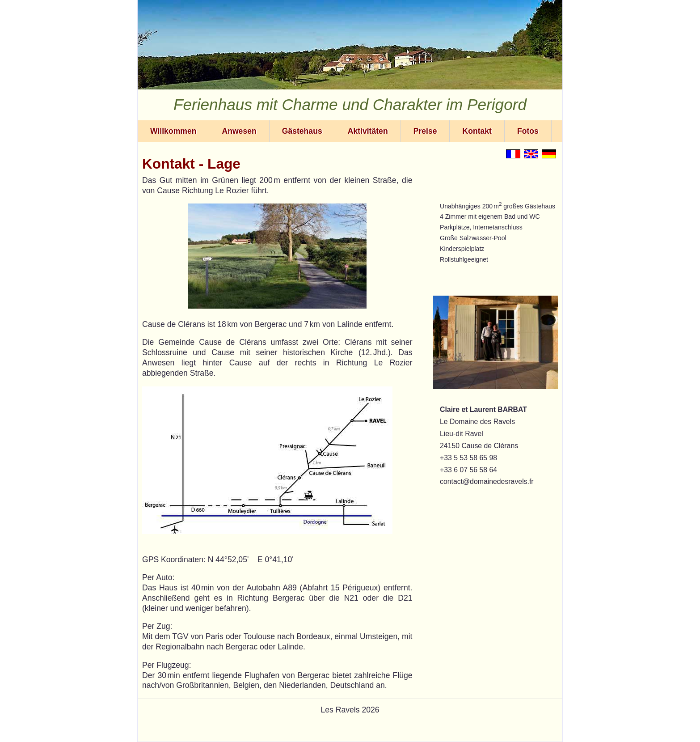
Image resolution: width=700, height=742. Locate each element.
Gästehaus (302, 131)
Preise (425, 131)
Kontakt (477, 131)
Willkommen (173, 131)
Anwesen (239, 131)
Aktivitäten (368, 131)
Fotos (528, 131)
